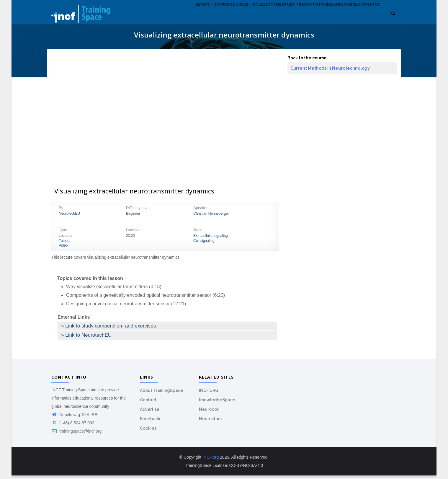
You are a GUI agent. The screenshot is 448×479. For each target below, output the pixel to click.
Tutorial (65, 244)
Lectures (66, 239)
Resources (340, 17)
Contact (368, 17)
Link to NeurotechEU (88, 338)
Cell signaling (204, 244)
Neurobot (209, 413)
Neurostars (210, 422)
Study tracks (279, 17)
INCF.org (211, 461)
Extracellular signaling (211, 239)
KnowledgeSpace (217, 403)
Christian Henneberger (211, 217)
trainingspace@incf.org (76, 435)
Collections (243, 17)
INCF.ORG (209, 394)
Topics (187, 17)
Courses (212, 17)
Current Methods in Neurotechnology (330, 71)
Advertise (150, 413)
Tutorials (311, 17)
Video (63, 249)
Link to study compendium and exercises (111, 329)
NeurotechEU (69, 217)
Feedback (150, 422)
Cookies (148, 432)
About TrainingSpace (161, 394)
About (164, 17)
